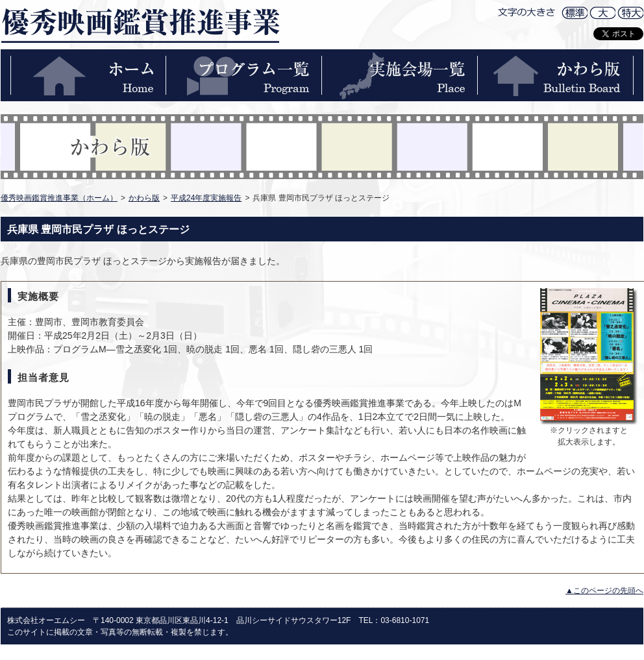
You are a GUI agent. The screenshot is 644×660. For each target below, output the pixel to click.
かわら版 (144, 198)
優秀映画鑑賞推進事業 (140, 25)
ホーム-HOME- (88, 75)
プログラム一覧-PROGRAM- (244, 75)
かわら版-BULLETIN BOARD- (556, 75)
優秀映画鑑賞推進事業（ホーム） (59, 198)
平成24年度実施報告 (206, 198)
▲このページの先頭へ (604, 591)
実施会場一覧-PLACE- (400, 75)
